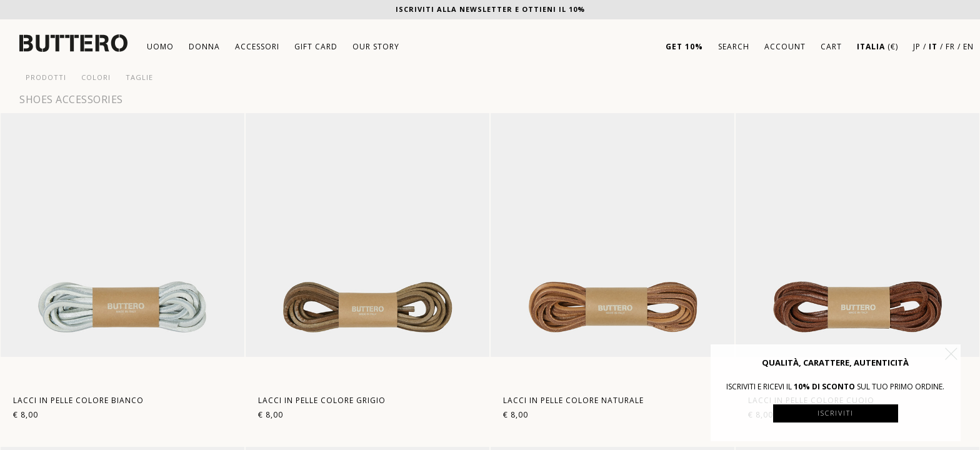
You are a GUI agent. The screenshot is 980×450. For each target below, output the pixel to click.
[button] (951, 354)
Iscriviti (836, 413)
